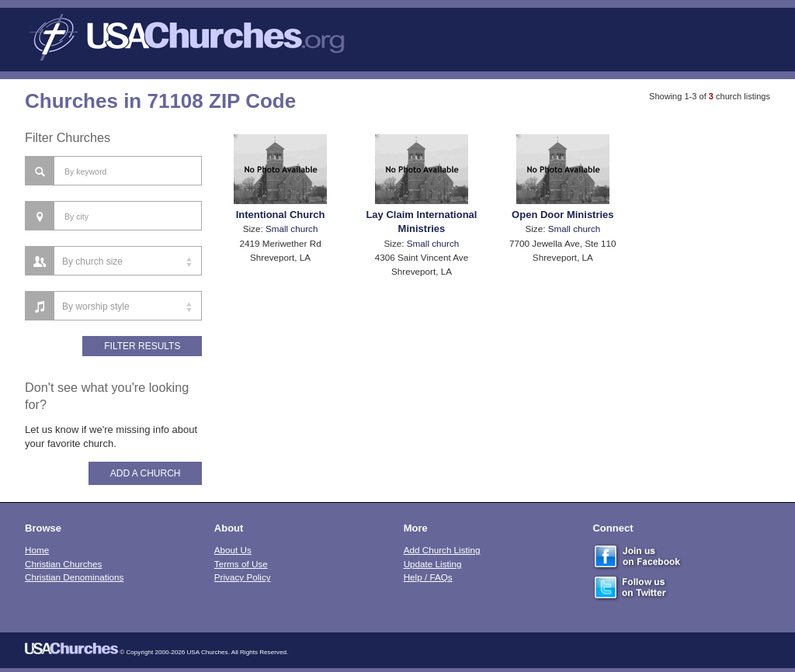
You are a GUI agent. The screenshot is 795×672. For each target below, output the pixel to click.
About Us (233, 550)
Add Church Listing (442, 550)
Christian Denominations (74, 577)
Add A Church (146, 473)
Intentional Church (281, 215)
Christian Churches (63, 564)
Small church (292, 229)
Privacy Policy (243, 577)
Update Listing (433, 564)
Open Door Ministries (562, 215)
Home (37, 550)
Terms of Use (241, 564)
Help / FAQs (428, 577)
